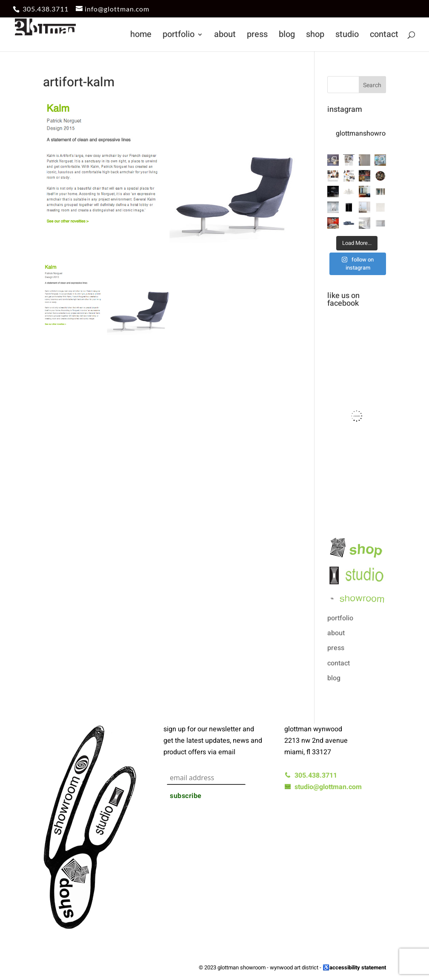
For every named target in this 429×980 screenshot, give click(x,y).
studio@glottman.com (323, 787)
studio (347, 36)
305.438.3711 (46, 9)
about (225, 36)
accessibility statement (358, 967)
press (257, 36)
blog (287, 36)
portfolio (179, 36)
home (141, 36)
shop (315, 36)
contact (384, 36)
